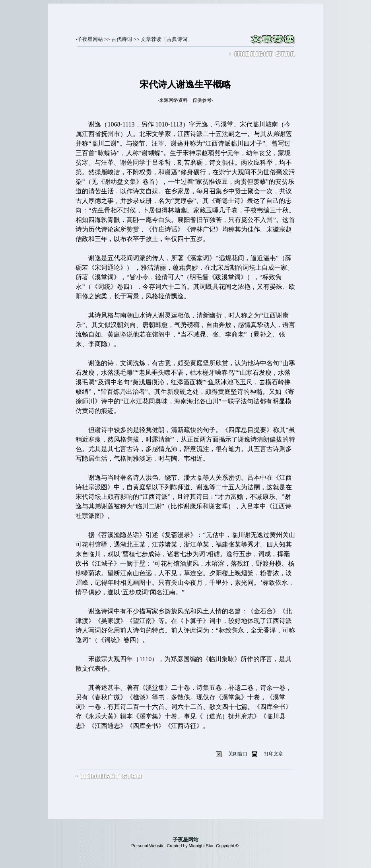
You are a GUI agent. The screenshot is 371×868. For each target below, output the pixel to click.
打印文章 (274, 754)
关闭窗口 (238, 754)
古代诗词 (122, 39)
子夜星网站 (90, 39)
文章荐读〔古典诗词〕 (167, 39)
